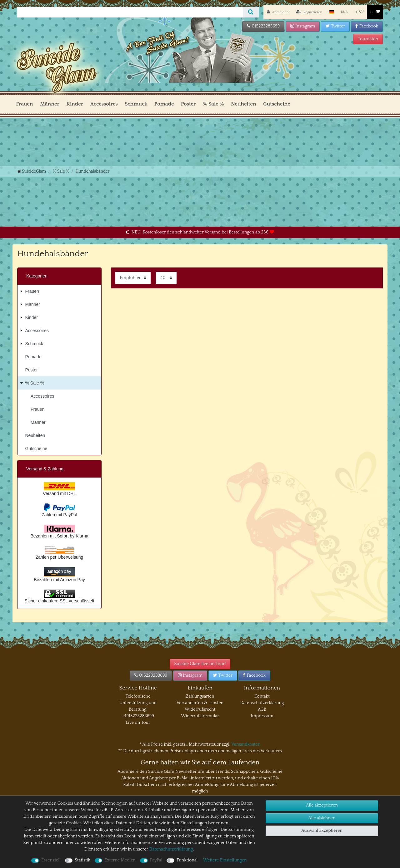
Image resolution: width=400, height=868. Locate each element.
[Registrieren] (309, 12)
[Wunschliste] (359, 12)
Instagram (303, 26)
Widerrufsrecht (200, 709)
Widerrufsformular (200, 716)
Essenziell (51, 860)
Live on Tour (138, 723)
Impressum (262, 716)
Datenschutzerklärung (262, 703)
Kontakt (262, 696)
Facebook (367, 26)
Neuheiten (244, 104)
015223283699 (263, 26)
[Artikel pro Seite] (166, 278)
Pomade (164, 104)
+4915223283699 (138, 716)
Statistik (82, 860)
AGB (262, 709)
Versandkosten (246, 744)
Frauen (24, 104)
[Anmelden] (278, 12)
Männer (50, 104)
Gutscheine (277, 104)
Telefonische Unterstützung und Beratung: (138, 703)
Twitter (335, 26)
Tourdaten (368, 39)
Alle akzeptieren (322, 805)
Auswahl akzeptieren (322, 831)
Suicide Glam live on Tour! (200, 664)
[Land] (332, 12)
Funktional (187, 860)
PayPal (156, 860)
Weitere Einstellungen (225, 860)
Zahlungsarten (200, 696)
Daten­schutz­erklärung (171, 849)
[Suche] (251, 12)
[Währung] (344, 12)
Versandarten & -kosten (200, 703)
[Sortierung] (133, 278)
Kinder (75, 104)
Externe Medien (120, 860)
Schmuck (136, 104)
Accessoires (104, 104)
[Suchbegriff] (130, 12)
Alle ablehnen (322, 818)
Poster (188, 104)
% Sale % (213, 104)
